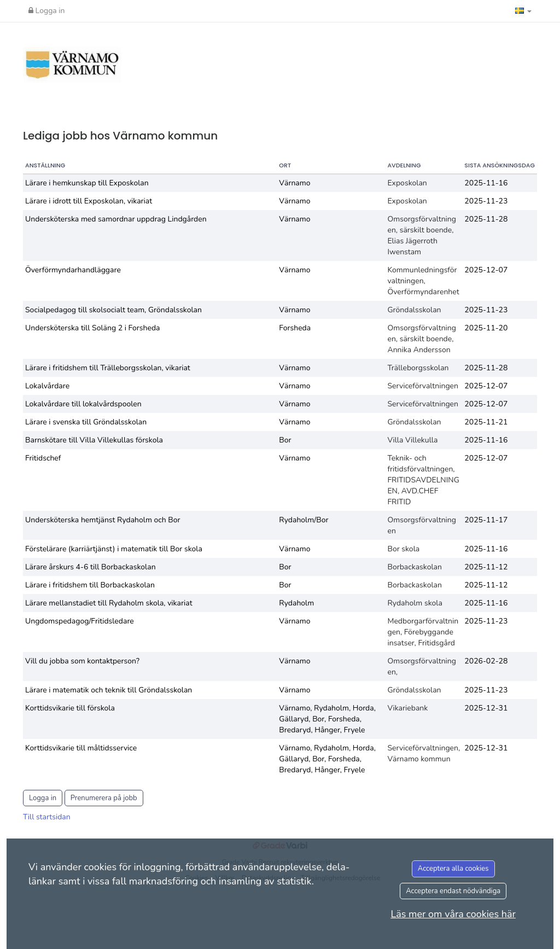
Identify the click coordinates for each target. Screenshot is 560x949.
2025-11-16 (486, 183)
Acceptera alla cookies (453, 869)
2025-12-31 (486, 708)
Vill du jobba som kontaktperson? (82, 661)
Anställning (45, 165)
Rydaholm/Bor (304, 520)
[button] (523, 11)
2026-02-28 (486, 661)
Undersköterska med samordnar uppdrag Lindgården (116, 219)
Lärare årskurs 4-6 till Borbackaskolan (91, 567)
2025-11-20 (486, 328)
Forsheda (295, 328)
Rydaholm (296, 603)
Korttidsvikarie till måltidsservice (81, 748)
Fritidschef (43, 458)
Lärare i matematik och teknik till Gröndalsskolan (109, 690)
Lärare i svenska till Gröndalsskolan (86, 422)
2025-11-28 (486, 219)
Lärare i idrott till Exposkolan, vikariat (89, 201)
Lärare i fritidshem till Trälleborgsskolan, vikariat (108, 368)
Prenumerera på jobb (104, 798)
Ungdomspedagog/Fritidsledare (80, 621)
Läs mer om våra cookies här (453, 914)
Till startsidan (47, 817)
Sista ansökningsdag (500, 165)
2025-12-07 (486, 270)
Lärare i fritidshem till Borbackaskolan (90, 585)
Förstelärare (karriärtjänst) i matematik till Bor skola (114, 549)
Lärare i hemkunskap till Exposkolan (87, 183)
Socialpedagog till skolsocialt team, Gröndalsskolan (113, 310)
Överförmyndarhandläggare (73, 270)
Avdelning (404, 165)
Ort (285, 165)
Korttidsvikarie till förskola (70, 708)
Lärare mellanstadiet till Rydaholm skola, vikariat (109, 603)
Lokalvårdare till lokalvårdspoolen (83, 404)
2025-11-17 (486, 520)
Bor (285, 440)
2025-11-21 (486, 422)
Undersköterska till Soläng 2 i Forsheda (92, 328)
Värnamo (294, 183)
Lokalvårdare (47, 386)
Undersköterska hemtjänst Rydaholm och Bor (103, 520)
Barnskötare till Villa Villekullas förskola (94, 440)
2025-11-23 (486, 201)
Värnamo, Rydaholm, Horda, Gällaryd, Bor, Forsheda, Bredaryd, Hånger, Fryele (327, 719)
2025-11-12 (486, 567)
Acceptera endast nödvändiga (453, 891)
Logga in (47, 11)
